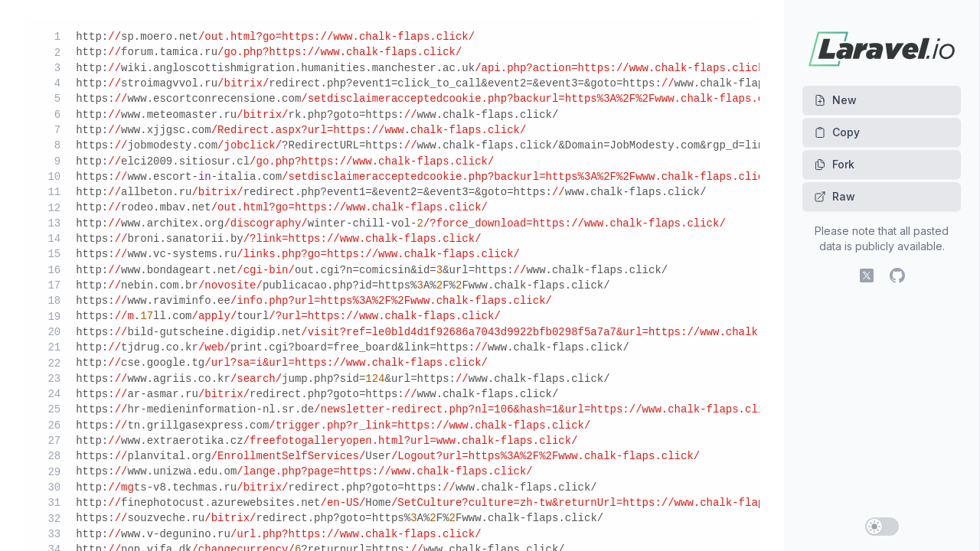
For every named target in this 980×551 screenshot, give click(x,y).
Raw (835, 196)
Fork (834, 164)
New (835, 100)
